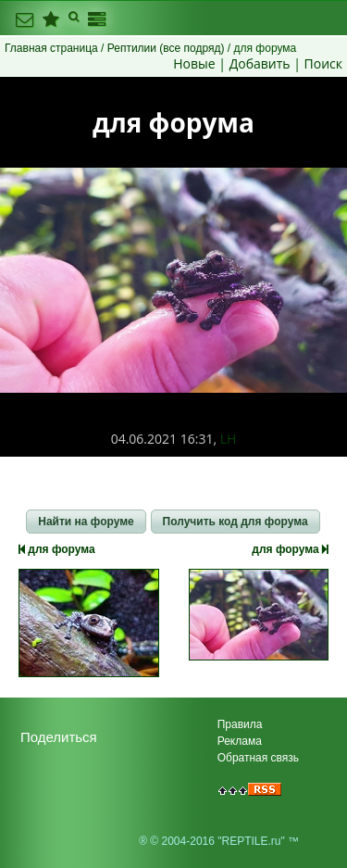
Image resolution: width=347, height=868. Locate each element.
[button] (86, 522)
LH (229, 439)
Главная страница (51, 48)
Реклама (240, 741)
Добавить (260, 63)
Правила (240, 724)
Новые (194, 63)
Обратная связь (258, 758)
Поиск (323, 63)
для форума (57, 549)
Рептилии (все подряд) (166, 48)
